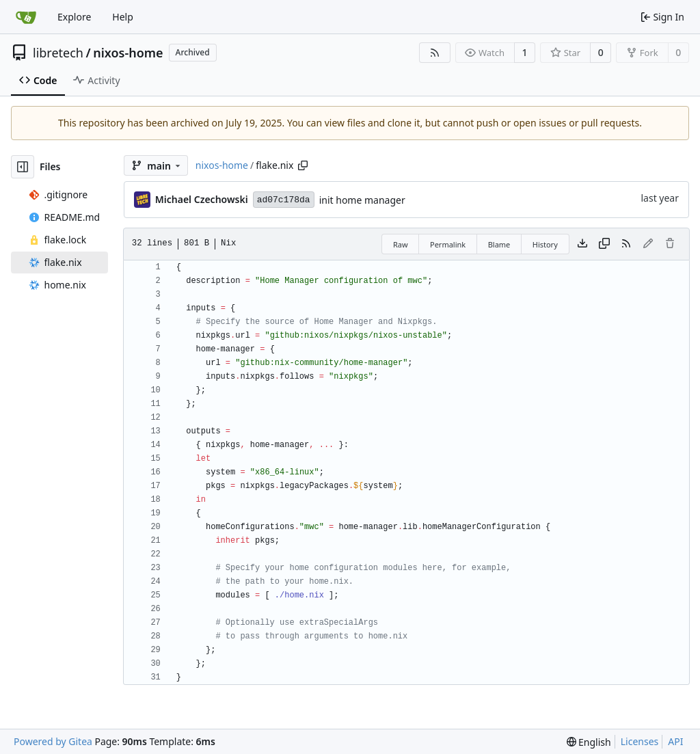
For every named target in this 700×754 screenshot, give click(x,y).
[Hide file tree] (23, 167)
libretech (58, 53)
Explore (74, 17)
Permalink (448, 244)
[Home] (26, 17)
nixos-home (128, 53)
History (545, 244)
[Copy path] (303, 165)
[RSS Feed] (435, 53)
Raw (401, 244)
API (675, 741)
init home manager (362, 200)
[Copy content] (604, 244)
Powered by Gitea (53, 741)
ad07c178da (284, 200)
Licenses (640, 741)
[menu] (589, 742)
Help (123, 17)
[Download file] (582, 244)
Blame (499, 244)
